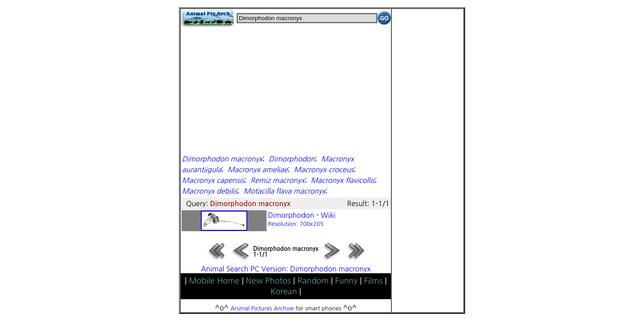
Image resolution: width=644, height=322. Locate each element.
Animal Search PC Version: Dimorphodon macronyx (286, 269)
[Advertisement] (286, 89)
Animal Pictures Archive (263, 308)
